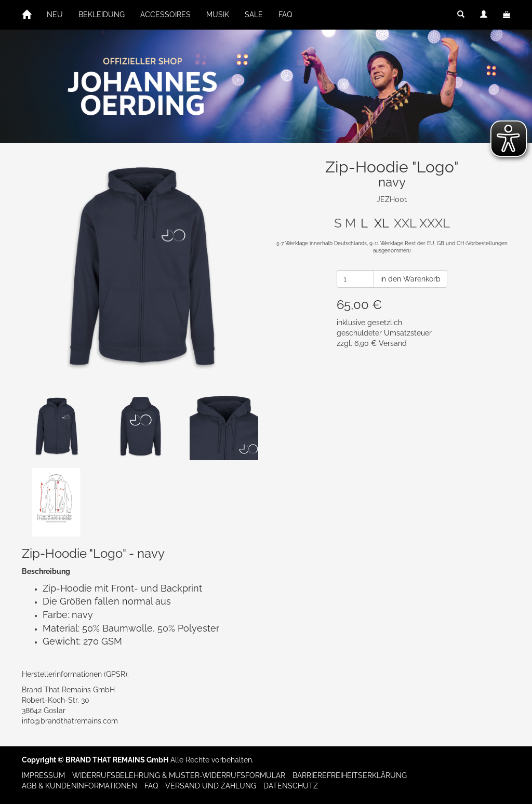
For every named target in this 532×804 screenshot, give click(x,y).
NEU (55, 15)
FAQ (285, 15)
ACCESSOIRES (165, 15)
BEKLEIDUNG (102, 15)
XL (382, 223)
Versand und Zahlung (211, 786)
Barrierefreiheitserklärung (350, 775)
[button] (461, 15)
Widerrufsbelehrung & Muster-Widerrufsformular (179, 775)
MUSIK (218, 15)
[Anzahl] (355, 279)
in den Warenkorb (410, 279)
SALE (254, 15)
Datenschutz (291, 786)
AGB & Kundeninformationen (79, 786)
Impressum (43, 775)
